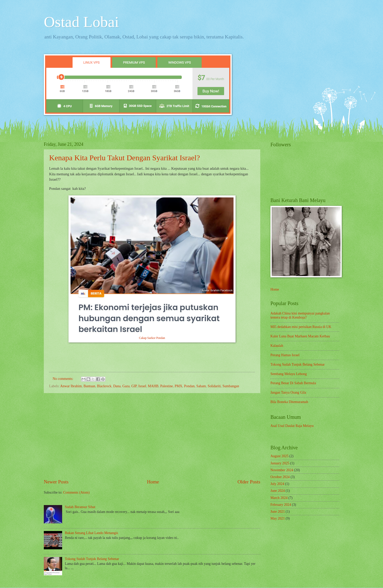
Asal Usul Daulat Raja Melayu (292, 426)
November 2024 (282, 470)
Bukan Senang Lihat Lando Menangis (92, 533)
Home (153, 482)
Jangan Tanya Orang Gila (288, 392)
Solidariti (214, 386)
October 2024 (280, 477)
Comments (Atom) (76, 492)
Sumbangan (231, 386)
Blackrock (104, 386)
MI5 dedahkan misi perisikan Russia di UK (301, 327)
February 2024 (281, 505)
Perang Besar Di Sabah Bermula (293, 383)
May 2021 (278, 518)
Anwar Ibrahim (71, 386)
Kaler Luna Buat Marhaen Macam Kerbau (300, 336)
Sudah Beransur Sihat (80, 507)
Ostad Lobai (81, 22)
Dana (117, 386)
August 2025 (279, 456)
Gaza (126, 386)
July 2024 (277, 484)
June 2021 (278, 512)
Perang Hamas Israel (285, 355)
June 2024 (278, 491)
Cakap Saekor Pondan (152, 338)
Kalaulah (277, 346)
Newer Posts (56, 482)
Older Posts (249, 482)
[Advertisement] (152, 436)
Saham (201, 386)
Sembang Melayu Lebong (289, 374)
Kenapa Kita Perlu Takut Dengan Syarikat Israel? (125, 158)
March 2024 (279, 498)
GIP (134, 386)
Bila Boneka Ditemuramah (289, 402)
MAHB (153, 386)
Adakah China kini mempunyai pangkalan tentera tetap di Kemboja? (300, 315)
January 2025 (280, 463)
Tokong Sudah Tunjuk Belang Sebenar (92, 559)
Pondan (189, 386)
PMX (179, 386)
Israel (142, 386)
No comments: (63, 379)
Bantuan (89, 386)
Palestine (167, 386)
